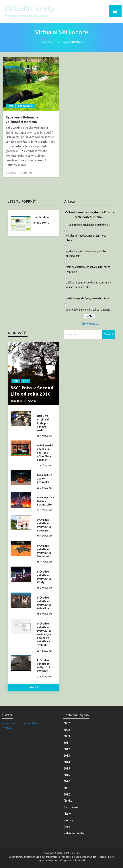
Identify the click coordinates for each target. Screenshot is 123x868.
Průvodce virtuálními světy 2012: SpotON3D (44, 525)
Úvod (67, 827)
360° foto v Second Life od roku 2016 (32, 391)
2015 (67, 768)
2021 (11, 106)
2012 (67, 749)
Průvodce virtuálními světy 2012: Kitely (44, 577)
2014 (67, 762)
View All (33, 687)
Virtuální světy (29, 8)
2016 (16, 381)
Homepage (46, 42)
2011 (67, 743)
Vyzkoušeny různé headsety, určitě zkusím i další (86, 254)
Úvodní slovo (42, 217)
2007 (67, 723)
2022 (26, 381)
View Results (90, 324)
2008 (67, 730)
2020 (67, 781)
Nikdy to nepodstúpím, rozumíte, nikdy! (88, 298)
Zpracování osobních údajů (20, 723)
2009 (67, 736)
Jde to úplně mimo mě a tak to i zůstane (88, 310)
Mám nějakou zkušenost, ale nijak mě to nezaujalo (88, 269)
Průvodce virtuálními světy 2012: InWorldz (44, 666)
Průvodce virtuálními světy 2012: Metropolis (44, 551)
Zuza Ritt (27, 173)
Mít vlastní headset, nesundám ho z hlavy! (86, 238)
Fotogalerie (25, 106)
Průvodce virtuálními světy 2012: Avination (44, 603)
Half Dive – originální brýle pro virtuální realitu (44, 423)
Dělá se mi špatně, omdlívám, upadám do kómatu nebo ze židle (88, 285)
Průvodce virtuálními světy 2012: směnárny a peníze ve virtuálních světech (44, 634)
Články (68, 801)
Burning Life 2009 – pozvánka (45, 479)
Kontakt (7, 728)
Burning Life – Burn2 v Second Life (45, 501)
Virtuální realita (74, 833)
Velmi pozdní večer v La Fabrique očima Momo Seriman (45, 453)
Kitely (67, 814)
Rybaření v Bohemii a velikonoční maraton (22, 119)
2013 (67, 756)
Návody (69, 820)
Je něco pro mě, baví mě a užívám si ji (89, 225)
